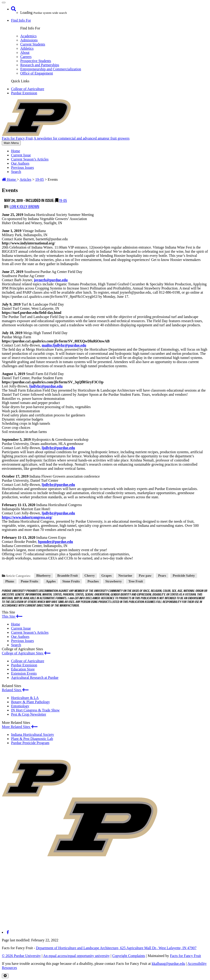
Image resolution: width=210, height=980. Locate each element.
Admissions (29, 40)
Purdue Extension (24, 93)
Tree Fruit (136, 581)
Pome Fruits (29, 581)
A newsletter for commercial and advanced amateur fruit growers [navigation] (82, 138)
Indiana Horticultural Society (33, 735)
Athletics (27, 48)
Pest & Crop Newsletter (29, 714)
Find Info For (21, 20)
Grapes (106, 576)
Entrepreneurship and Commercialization (51, 69)
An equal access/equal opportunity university (76, 956)
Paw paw (145, 576)
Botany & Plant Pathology (30, 702)
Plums (10, 581)
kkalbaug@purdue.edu (168, 964)
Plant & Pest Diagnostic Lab (32, 739)
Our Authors (20, 163)
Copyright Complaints (129, 956)
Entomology (20, 706)
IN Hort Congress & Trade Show (35, 710)
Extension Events (24, 673)
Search (16, 172)
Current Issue (21, 155)
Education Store (23, 669)
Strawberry (114, 581)
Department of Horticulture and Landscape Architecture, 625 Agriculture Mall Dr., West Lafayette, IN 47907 (116, 948)
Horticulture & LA (25, 698)
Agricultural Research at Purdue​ (35, 678)
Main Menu (11, 143)
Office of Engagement (37, 73)
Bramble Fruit (68, 576)
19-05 (63, 200)
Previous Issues (22, 168)
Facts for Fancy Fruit (185, 956)
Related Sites (15, 690)
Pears (162, 576)
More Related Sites (20, 727)
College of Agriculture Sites (26, 653)
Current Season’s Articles (30, 159)
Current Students (33, 44)
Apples (51, 581)
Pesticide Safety (184, 576)
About (25, 53)
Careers (26, 57)
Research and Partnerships (40, 65)
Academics (28, 36)
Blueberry (44, 576)
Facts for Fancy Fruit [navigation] (17, 138)
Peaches (93, 581)
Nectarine (125, 576)
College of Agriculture (28, 89)
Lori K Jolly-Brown (24, 206)
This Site (12, 616)
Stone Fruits (71, 581)
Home (16, 151)
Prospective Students (36, 61)
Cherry (90, 576)
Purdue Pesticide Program (30, 743)
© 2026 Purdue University (21, 956)
